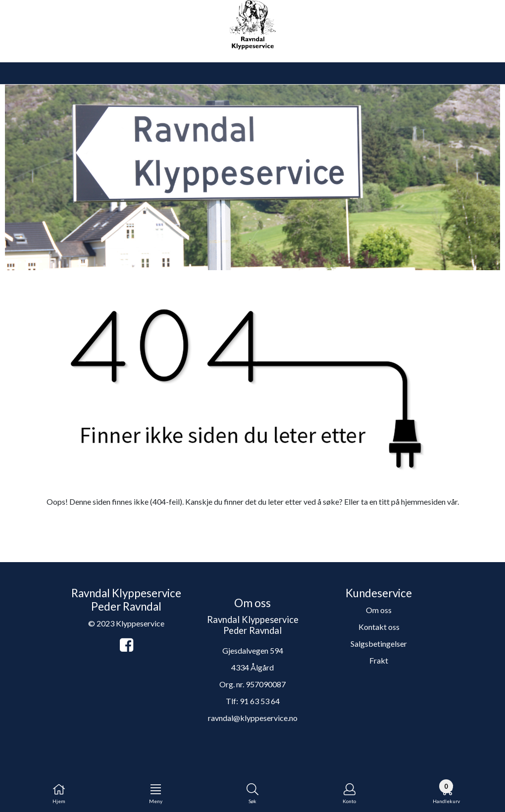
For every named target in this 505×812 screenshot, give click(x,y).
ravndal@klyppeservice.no (253, 718)
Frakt (379, 660)
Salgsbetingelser (379, 644)
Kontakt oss (379, 627)
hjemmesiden (423, 502)
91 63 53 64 (260, 701)
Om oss (379, 610)
